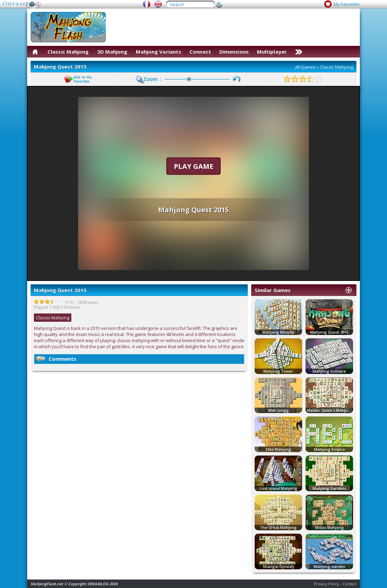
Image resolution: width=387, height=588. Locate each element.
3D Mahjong (112, 52)
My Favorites (347, 4)
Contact (349, 584)
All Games (305, 67)
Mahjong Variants (159, 52)
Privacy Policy (327, 584)
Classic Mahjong (68, 52)
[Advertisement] (267, 59)
